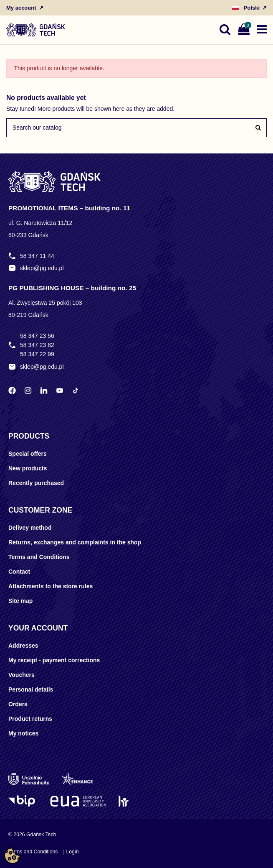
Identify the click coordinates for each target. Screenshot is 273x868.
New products (28, 468)
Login (72, 852)
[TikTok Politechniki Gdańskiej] (76, 391)
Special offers (28, 454)
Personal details (31, 689)
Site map (20, 601)
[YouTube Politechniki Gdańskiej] (60, 391)
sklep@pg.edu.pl (42, 268)
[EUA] (78, 801)
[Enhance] (77, 779)
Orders (18, 704)
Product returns (30, 719)
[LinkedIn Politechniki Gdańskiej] (44, 391)
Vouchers (21, 675)
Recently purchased (36, 483)
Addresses (23, 646)
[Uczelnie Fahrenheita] (29, 779)
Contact (19, 572)
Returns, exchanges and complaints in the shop (75, 542)
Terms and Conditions (39, 557)
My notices (23, 733)
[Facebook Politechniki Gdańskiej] (12, 391)
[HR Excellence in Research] (123, 801)
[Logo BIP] (23, 801)
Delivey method (30, 528)
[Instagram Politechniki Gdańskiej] (28, 391)
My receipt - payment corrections (54, 660)
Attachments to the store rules (51, 586)
